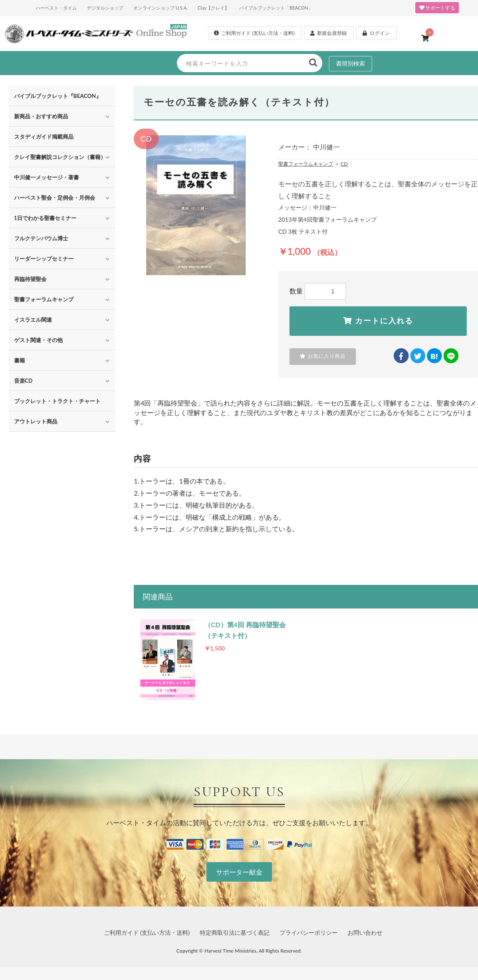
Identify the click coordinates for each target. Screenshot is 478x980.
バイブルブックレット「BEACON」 (276, 8)
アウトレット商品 (36, 421)
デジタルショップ (105, 8)
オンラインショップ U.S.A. (161, 8)
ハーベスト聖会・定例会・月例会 (55, 198)
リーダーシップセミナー (44, 259)
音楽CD (23, 381)
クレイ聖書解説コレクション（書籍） (60, 157)
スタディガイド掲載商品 (44, 137)
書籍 (20, 360)
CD (344, 164)
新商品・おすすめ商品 (41, 116)
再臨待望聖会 (30, 279)
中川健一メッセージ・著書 (47, 177)
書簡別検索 (351, 63)
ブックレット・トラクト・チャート (57, 401)
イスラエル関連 (33, 320)
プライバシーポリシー (309, 932)
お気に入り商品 (323, 356)
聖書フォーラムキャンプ (44, 299)
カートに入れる (378, 321)
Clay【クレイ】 (213, 8)
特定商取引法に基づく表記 (235, 932)
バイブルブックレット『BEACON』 (58, 96)
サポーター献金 (239, 872)
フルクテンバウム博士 (41, 238)
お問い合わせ (365, 932)
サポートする (437, 8)
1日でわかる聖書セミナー (45, 218)
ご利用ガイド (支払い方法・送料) (147, 932)
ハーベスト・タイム (56, 8)
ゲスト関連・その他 (38, 340)
